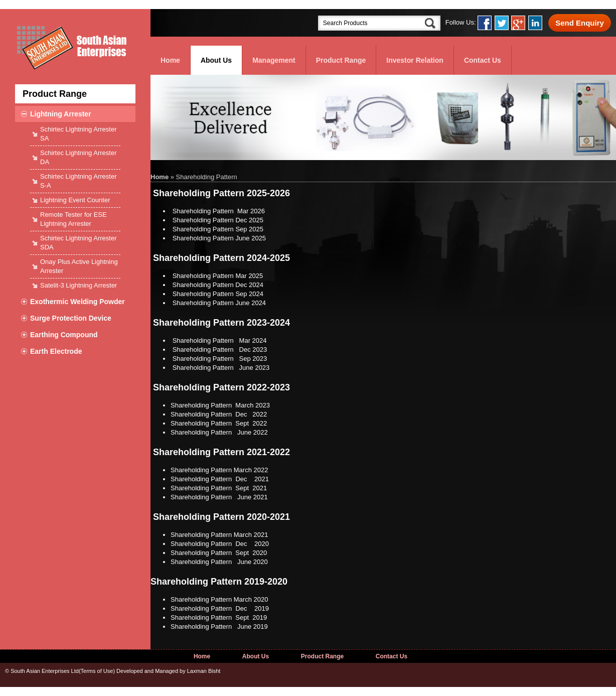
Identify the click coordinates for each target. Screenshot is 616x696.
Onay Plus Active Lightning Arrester (79, 266)
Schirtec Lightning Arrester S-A (78, 181)
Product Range (341, 60)
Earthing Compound (64, 335)
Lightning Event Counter (75, 200)
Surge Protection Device (71, 318)
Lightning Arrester (61, 114)
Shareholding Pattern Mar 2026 (219, 211)
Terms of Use (97, 671)
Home (170, 60)
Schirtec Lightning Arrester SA (78, 134)
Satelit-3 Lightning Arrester (79, 285)
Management (274, 60)
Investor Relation (415, 60)
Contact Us (483, 60)
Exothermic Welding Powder (78, 302)
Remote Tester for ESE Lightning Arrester (73, 219)
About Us (216, 60)
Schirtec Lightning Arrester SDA (78, 243)
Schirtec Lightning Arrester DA (78, 157)
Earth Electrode (56, 351)
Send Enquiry (580, 23)
